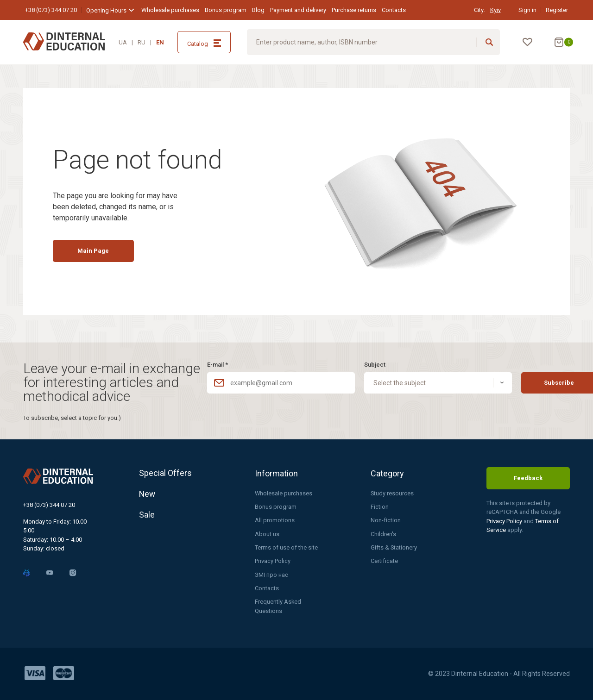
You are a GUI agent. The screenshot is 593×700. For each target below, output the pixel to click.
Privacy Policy (273, 561)
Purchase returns (354, 10)
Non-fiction (386, 520)
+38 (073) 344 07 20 (51, 10)
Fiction (380, 506)
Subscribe (530, 382)
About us (267, 534)
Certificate (384, 561)
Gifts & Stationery (394, 547)
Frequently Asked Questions (278, 606)
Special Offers (165, 472)
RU (142, 42)
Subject (360, 364)
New (148, 494)
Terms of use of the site (286, 547)
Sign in (527, 10)
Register (557, 10)
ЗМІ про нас (271, 574)
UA (123, 42)
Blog (258, 10)
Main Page (96, 253)
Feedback (528, 478)
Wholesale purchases (170, 10)
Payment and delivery (298, 10)
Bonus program (226, 10)
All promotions (275, 520)
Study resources (392, 492)
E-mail (218, 364)
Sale (147, 516)
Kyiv (495, 10)
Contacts (394, 10)
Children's (383, 534)
